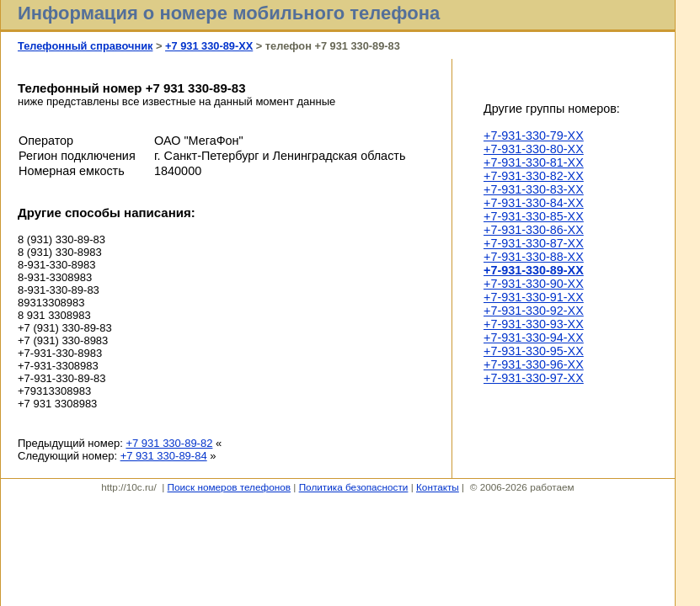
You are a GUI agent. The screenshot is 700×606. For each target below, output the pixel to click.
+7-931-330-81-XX (534, 162)
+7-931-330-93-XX (534, 324)
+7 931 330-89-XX (209, 46)
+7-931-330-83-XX (534, 189)
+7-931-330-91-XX (534, 297)
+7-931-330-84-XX (534, 203)
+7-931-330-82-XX (534, 176)
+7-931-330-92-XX (534, 311)
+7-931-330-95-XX (534, 351)
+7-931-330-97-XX (534, 378)
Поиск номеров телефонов (229, 487)
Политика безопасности (354, 487)
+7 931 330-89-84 (164, 456)
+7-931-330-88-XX (534, 257)
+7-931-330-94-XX (534, 338)
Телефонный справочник (85, 46)
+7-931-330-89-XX (534, 270)
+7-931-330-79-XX (534, 136)
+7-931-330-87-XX (534, 243)
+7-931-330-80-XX (534, 149)
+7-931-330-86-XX (534, 230)
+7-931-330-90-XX (534, 284)
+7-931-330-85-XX (534, 216)
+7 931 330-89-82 (169, 443)
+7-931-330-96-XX (534, 364)
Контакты (438, 487)
